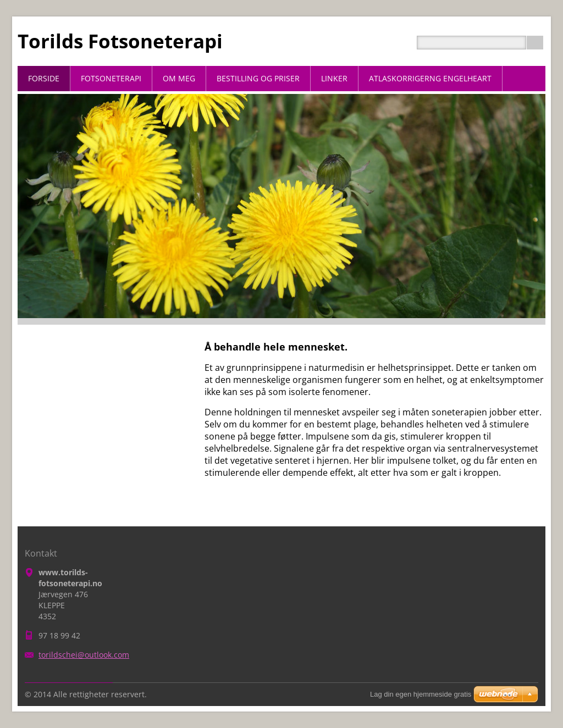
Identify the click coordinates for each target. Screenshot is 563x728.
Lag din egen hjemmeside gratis (421, 694)
